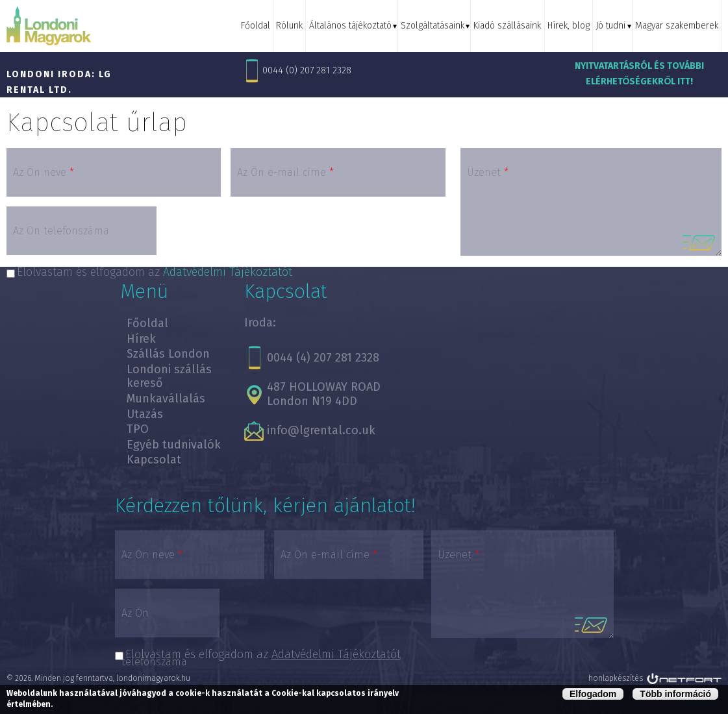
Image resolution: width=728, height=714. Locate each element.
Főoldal (261, 26)
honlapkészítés (616, 678)
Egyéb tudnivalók (174, 445)
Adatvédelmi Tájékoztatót (336, 654)
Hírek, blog (570, 26)
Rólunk (295, 26)
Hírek (141, 339)
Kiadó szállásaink (510, 26)
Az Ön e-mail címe (285, 172)
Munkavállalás (166, 399)
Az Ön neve (44, 172)
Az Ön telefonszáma (61, 231)
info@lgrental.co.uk (321, 430)
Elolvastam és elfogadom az (263, 655)
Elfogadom (593, 694)
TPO (138, 429)
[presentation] (265, 235)
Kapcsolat (154, 460)
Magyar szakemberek (677, 26)
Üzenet (488, 172)
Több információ (675, 694)
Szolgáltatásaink (436, 26)
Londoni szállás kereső (169, 376)
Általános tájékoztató (355, 26)
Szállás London (168, 354)
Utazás (145, 414)
